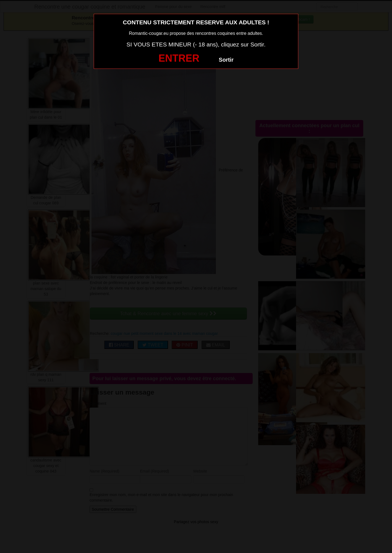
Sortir (226, 60)
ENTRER (179, 58)
